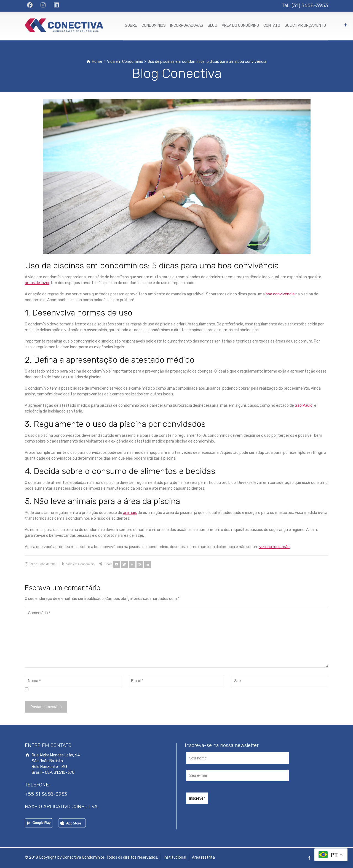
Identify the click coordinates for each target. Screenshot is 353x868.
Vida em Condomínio (80, 564)
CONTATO (272, 25)
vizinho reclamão (274, 547)
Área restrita (203, 857)
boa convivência (280, 294)
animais (130, 513)
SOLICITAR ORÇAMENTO (305, 25)
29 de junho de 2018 (43, 564)
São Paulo (304, 405)
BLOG (212, 25)
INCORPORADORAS (187, 25)
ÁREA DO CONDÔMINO (240, 25)
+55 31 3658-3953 (46, 794)
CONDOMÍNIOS (154, 25)
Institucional (175, 857)
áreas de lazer (37, 283)
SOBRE (131, 25)
